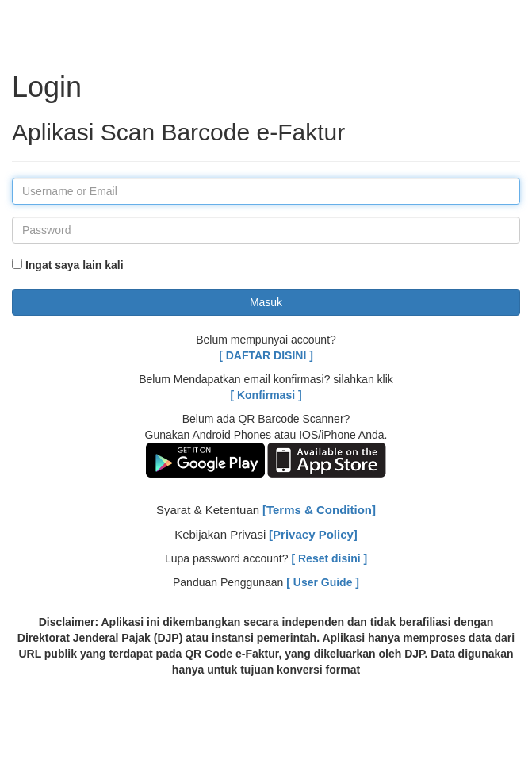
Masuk (266, 302)
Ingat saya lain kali (68, 265)
